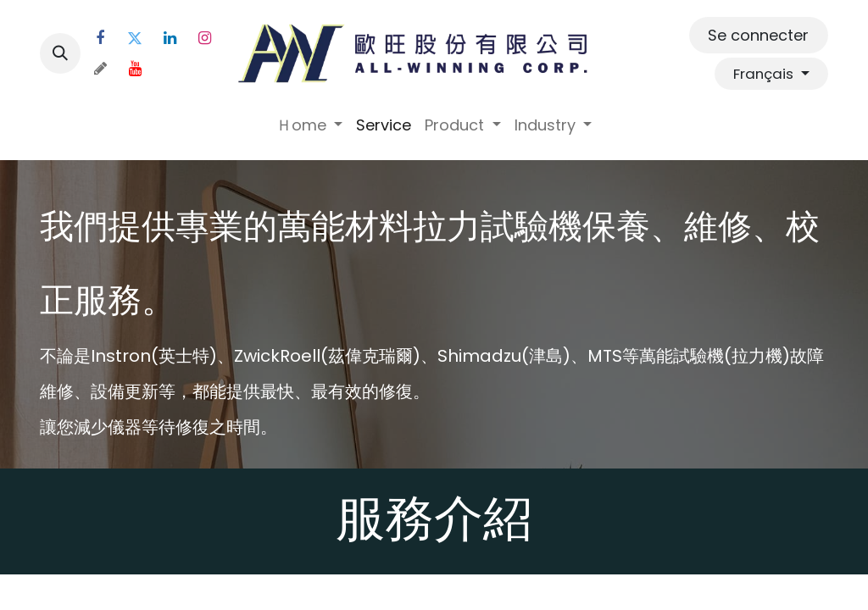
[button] (60, 53)
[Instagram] (204, 38)
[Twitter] (135, 38)
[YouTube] (135, 69)
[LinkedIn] (170, 38)
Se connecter (758, 35)
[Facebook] (100, 38)
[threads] (100, 69)
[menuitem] (310, 125)
